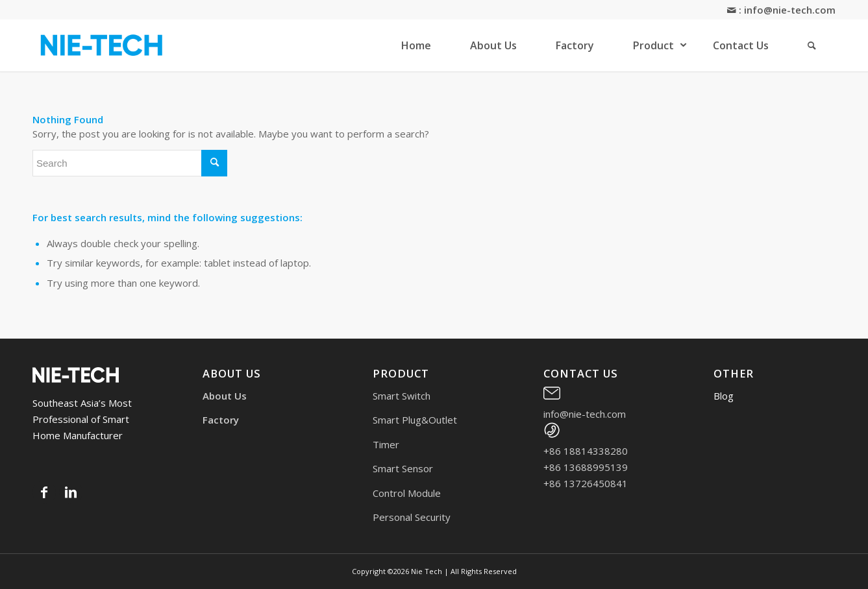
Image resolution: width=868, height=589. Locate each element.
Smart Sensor (403, 468)
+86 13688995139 (586, 467)
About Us (225, 396)
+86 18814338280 (586, 451)
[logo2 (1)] (102, 45)
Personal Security (412, 517)
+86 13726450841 (586, 483)
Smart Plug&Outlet (415, 420)
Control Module (407, 493)
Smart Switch (402, 396)
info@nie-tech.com (790, 10)
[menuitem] (416, 45)
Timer (386, 444)
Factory (221, 420)
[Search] (812, 45)
